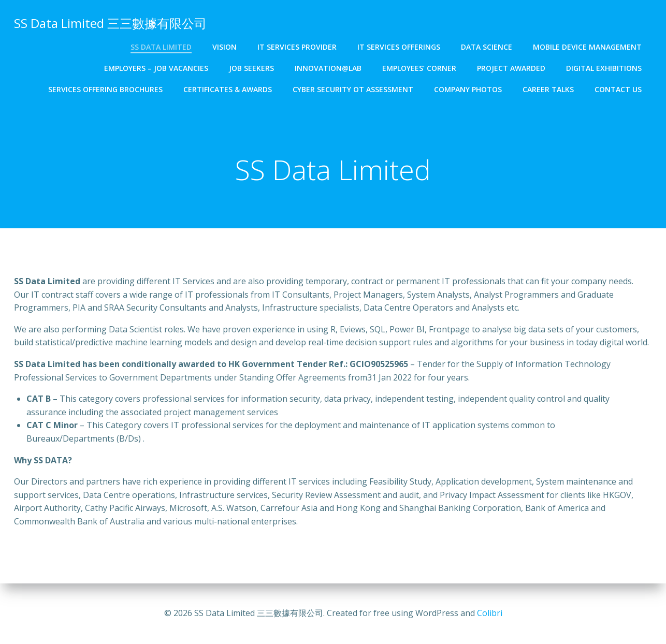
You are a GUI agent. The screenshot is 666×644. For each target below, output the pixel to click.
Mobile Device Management (587, 47)
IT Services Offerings (399, 47)
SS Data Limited (161, 47)
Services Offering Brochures (105, 89)
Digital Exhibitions (604, 68)
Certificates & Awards (228, 89)
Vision (225, 47)
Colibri (490, 613)
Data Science (487, 47)
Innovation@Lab (328, 68)
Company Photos (468, 89)
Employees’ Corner (419, 68)
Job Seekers (251, 68)
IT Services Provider (297, 47)
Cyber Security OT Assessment (353, 89)
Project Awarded (511, 68)
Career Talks (548, 89)
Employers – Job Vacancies (156, 68)
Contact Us (618, 89)
